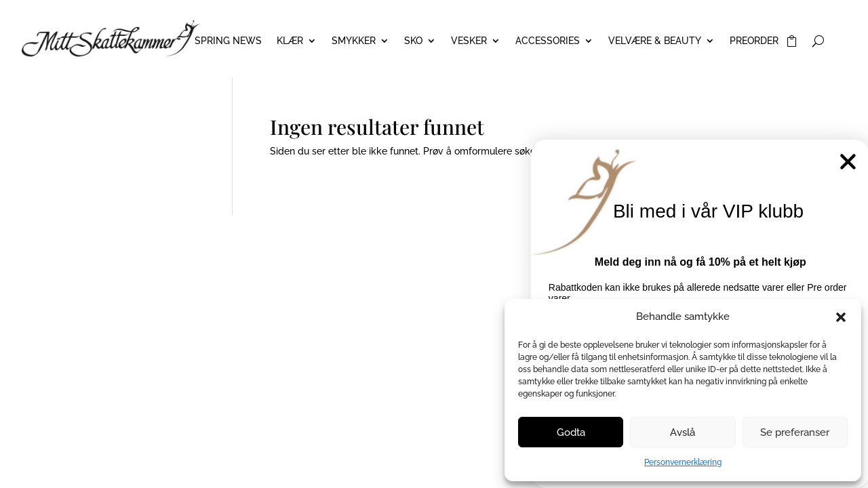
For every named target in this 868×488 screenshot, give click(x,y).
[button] (841, 317)
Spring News (228, 41)
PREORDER (754, 41)
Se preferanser (795, 432)
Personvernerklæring (683, 462)
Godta (571, 432)
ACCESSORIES (548, 41)
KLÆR (290, 41)
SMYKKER (354, 41)
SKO (413, 41)
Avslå (683, 432)
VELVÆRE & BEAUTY (655, 41)
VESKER (469, 41)
